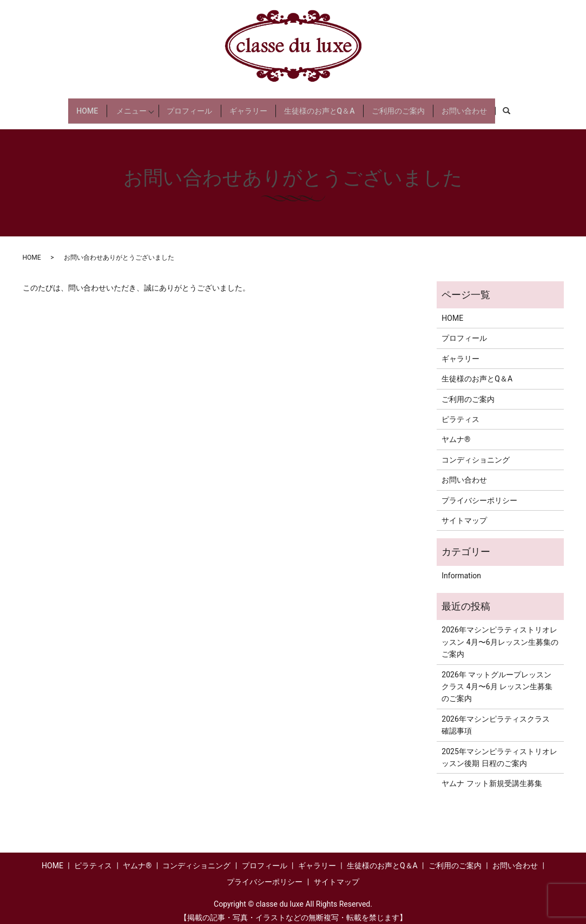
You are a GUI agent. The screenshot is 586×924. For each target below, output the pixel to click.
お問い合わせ (491, 106)
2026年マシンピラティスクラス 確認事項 (495, 716)
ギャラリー (257, 106)
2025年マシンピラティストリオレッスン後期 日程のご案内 (499, 749)
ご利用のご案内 (419, 106)
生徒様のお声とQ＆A (334, 106)
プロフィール (193, 106)
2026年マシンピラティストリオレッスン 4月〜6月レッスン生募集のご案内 (500, 634)
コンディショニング (476, 451)
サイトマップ (464, 512)
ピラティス (460, 411)
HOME (61, 106)
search (542, 107)
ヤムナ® (456, 431)
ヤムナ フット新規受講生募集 (492, 775)
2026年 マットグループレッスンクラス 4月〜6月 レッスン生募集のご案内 (497, 678)
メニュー (117, 106)
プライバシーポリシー (479, 492)
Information (461, 567)
